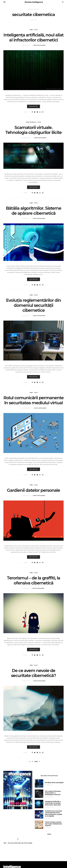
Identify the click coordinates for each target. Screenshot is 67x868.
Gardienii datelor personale (33, 490)
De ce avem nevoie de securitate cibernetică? (34, 673)
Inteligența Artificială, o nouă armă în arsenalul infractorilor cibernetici (53, 803)
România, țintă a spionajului (54, 783)
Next (36, 761)
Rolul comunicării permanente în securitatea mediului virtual (33, 400)
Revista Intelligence (34, 2)
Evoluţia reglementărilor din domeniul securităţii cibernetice (33, 305)
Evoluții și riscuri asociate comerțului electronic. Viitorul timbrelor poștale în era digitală (54, 813)
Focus (36, 30)
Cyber (31, 30)
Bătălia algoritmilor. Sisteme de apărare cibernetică (33, 211)
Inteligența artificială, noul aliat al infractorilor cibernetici (33, 37)
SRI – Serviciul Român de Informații (18, 843)
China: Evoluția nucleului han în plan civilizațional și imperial (54, 824)
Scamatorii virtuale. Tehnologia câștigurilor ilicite (33, 130)
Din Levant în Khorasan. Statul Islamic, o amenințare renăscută (53, 793)
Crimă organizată (31, 122)
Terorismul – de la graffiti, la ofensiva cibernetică (33, 581)
